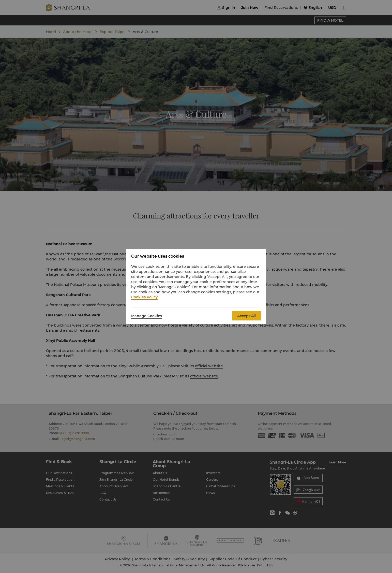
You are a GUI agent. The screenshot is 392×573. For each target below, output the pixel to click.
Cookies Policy (144, 297)
